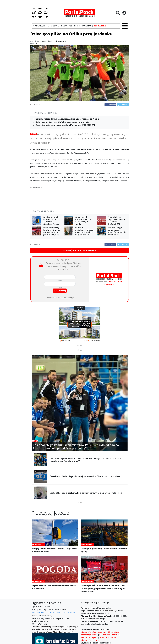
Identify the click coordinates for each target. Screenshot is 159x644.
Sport (33, 134)
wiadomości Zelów (108, 637)
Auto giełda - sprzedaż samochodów (49, 609)
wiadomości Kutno (89, 635)
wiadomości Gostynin (109, 635)
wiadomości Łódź (89, 632)
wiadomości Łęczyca (90, 640)
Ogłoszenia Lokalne (41, 606)
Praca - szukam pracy (42, 616)
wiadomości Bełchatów (108, 632)
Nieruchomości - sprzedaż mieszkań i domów (53, 613)
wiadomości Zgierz (89, 637)
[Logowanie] (124, 13)
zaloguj (60, 290)
